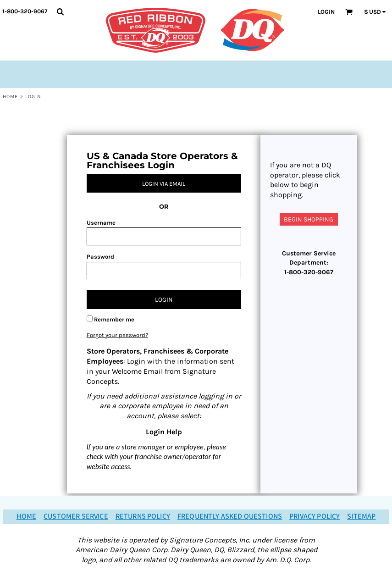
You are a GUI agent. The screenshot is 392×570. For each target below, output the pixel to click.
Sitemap (361, 517)
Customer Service (76, 517)
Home (10, 97)
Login (326, 12)
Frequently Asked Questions (230, 517)
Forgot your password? (117, 335)
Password (100, 257)
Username (101, 223)
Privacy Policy (315, 517)
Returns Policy (143, 517)
